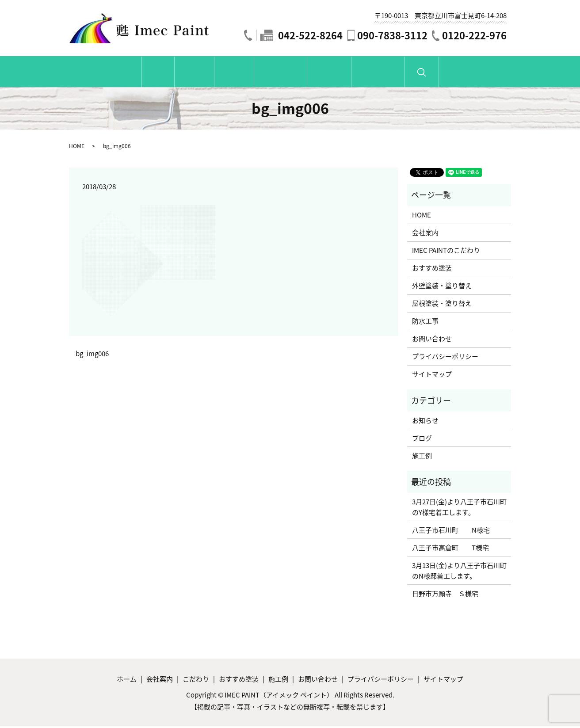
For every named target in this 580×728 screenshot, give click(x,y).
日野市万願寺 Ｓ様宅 (445, 595)
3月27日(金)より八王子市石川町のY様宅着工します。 (459, 509)
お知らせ (425, 422)
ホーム (105, 73)
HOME (77, 148)
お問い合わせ (431, 73)
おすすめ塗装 (291, 73)
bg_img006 (92, 355)
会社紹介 (163, 73)
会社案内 (425, 234)
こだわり (224, 73)
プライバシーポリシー (445, 358)
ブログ (422, 439)
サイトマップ (432, 376)
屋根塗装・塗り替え (442, 305)
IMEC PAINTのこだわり (446, 252)
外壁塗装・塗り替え (442, 287)
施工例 (361, 73)
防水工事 (425, 323)
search (494, 77)
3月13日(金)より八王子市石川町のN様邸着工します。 (459, 572)
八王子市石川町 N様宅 (451, 532)
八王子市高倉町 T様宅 (450, 549)
